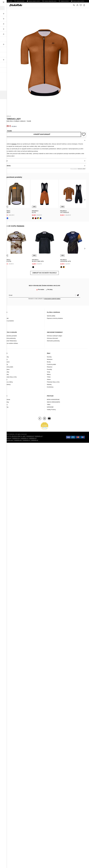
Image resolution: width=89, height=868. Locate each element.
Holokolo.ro (24, 438)
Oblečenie (7, 400)
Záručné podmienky (10, 338)
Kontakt (6, 318)
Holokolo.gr (35, 440)
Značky (6, 407)
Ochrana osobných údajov (55, 336)
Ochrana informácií (52, 338)
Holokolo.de (18, 440)
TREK (49, 405)
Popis (5, 140)
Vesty (6, 379)
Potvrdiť (78, 295)
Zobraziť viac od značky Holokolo (44, 273)
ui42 (24, 436)
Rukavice (7, 369)
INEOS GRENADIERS (53, 402)
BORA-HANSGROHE (53, 400)
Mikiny (49, 374)
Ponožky (7, 372)
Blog (5, 316)
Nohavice (7, 362)
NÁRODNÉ (50, 407)
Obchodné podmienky (53, 341)
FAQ (5, 323)
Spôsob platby (51, 316)
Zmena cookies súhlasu (11, 343)
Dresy (6, 359)
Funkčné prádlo (9, 367)
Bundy (6, 364)
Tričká (49, 377)
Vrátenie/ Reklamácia (10, 341)
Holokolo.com (9, 440)
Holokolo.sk (30, 436)
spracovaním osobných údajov (52, 299)
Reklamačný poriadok (11, 336)
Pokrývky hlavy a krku (10, 377)
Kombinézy (7, 384)
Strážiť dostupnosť (42, 134)
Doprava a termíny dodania (55, 318)
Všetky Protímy (51, 410)
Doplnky (7, 402)
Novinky (6, 357)
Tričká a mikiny (8, 382)
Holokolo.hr (26, 440)
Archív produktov (9, 321)
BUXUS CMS (16, 436)
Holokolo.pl (8, 438)
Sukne (49, 379)
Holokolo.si (33, 438)
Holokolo (7, 116)
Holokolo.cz (38, 436)
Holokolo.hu (16, 438)
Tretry (6, 405)
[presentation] (4, 200)
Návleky (6, 374)
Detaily (5, 161)
